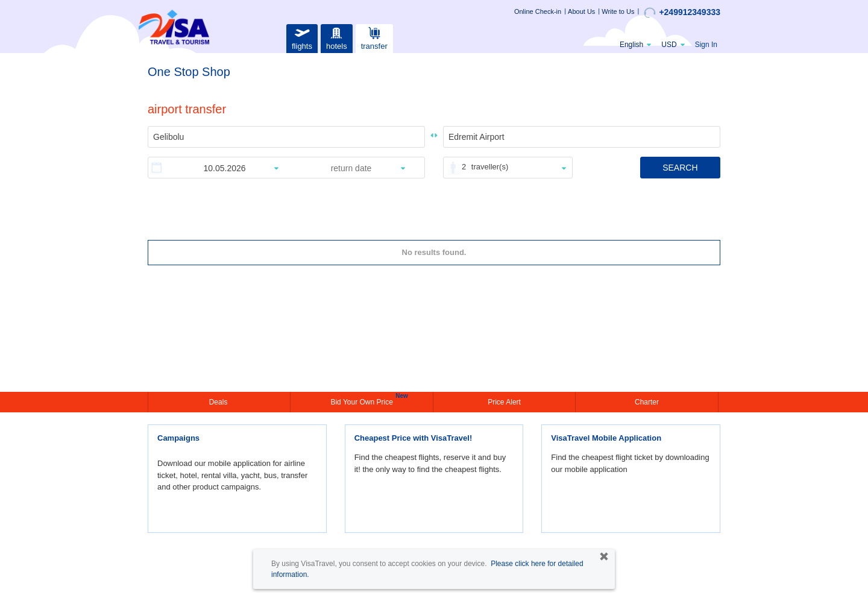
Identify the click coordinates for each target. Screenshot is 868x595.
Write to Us (618, 11)
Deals (219, 402)
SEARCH (680, 168)
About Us (581, 11)
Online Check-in (538, 11)
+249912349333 (682, 13)
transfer (374, 37)
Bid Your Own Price (363, 401)
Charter (647, 402)
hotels (336, 37)
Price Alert (504, 402)
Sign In (706, 45)
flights (302, 37)
